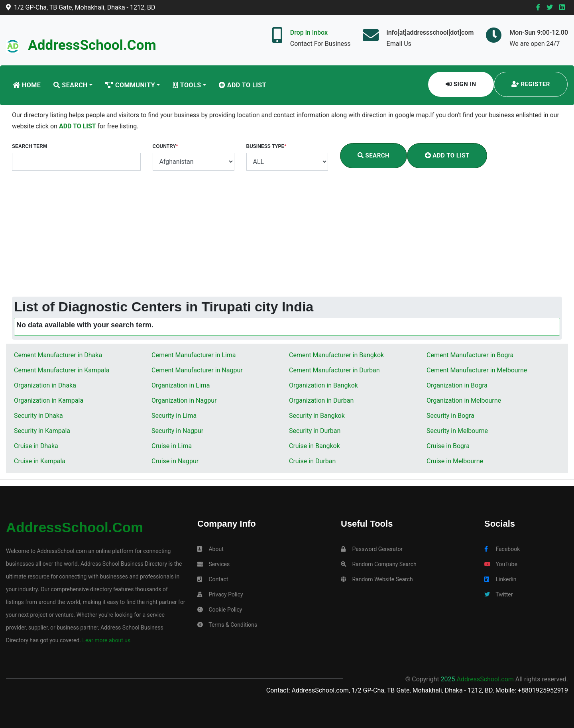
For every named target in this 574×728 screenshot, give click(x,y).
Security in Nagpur (177, 431)
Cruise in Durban (312, 461)
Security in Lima (174, 416)
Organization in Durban (321, 400)
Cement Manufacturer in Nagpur (197, 370)
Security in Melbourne (457, 431)
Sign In (461, 84)
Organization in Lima (181, 385)
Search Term (29, 146)
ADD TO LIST (78, 126)
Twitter (498, 594)
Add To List (243, 85)
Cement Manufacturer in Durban (334, 370)
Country (165, 146)
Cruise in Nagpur (175, 461)
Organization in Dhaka (45, 385)
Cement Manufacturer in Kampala (62, 370)
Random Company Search (379, 564)
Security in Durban (315, 431)
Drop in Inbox (309, 32)
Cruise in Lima (172, 446)
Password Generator (372, 549)
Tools (187, 85)
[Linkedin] (562, 7)
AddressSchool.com (92, 45)
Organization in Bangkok (323, 385)
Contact (213, 579)
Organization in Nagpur (184, 400)
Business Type (266, 146)
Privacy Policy (220, 594)
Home (27, 85)
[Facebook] (538, 7)
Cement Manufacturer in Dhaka (58, 355)
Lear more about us (106, 640)
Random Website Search (377, 579)
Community (130, 85)
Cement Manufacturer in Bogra (470, 355)
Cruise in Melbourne (455, 461)
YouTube (501, 564)
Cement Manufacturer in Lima (194, 355)
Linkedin (500, 579)
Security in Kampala (42, 431)
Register (531, 84)
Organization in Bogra (457, 385)
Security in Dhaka (38, 416)
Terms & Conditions (227, 625)
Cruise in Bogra (448, 446)
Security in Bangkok (317, 416)
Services (213, 564)
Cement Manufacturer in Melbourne (477, 370)
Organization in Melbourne (464, 400)
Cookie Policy (220, 610)
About (210, 549)
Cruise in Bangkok (315, 446)
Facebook (502, 549)
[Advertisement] (287, 237)
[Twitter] (550, 7)
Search (71, 85)
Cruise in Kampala (40, 461)
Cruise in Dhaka (36, 446)
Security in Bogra (450, 416)
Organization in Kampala (49, 400)
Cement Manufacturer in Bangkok (336, 355)
